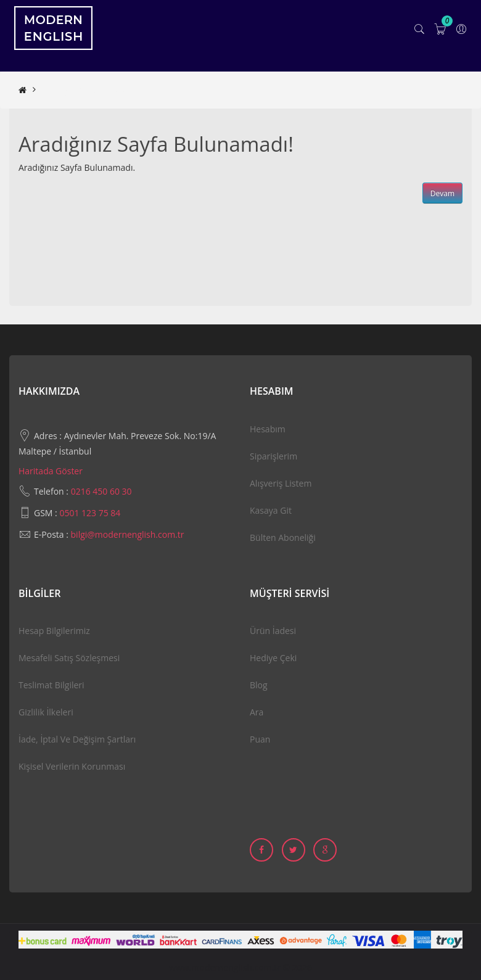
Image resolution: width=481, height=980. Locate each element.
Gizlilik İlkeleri (46, 712)
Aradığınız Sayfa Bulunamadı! (100, 90)
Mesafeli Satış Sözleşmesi (69, 658)
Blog (259, 685)
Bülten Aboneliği (283, 537)
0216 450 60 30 (101, 491)
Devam (442, 193)
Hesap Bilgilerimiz (54, 631)
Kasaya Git (271, 510)
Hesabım (268, 429)
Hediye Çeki (273, 658)
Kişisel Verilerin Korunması (72, 766)
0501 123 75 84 (90, 513)
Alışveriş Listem (281, 483)
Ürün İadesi (273, 631)
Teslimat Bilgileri (51, 685)
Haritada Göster (51, 471)
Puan (260, 739)
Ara (257, 712)
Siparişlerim (273, 456)
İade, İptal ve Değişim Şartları (77, 739)
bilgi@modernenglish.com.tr (128, 534)
